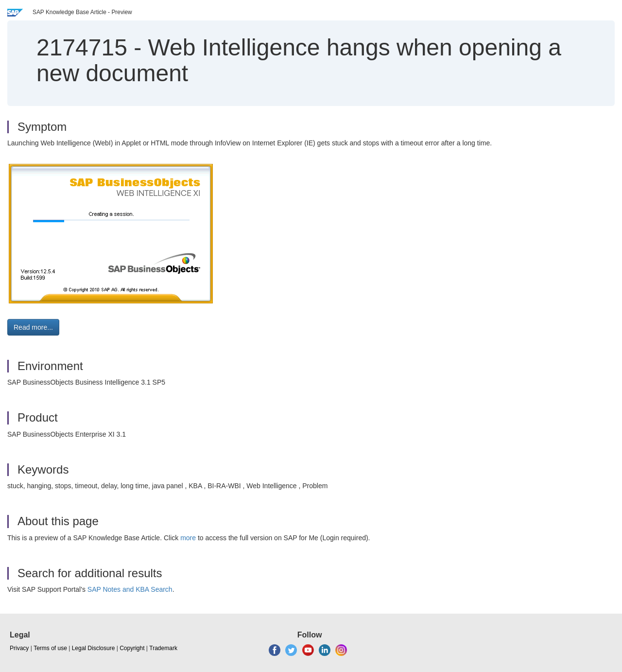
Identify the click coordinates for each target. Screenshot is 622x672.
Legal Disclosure (94, 648)
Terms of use (50, 648)
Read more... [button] (33, 327)
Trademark (163, 648)
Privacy (19, 648)
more (188, 538)
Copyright (132, 648)
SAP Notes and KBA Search (130, 589)
